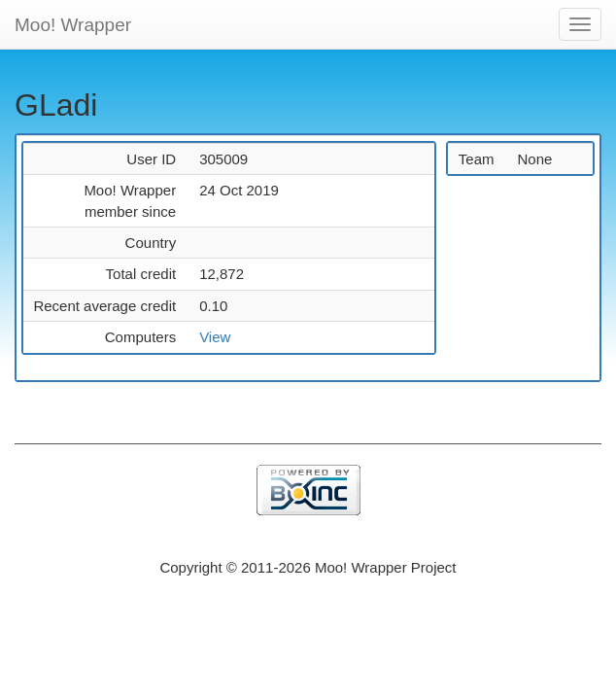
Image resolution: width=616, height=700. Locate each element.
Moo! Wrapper (73, 25)
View (215, 337)
